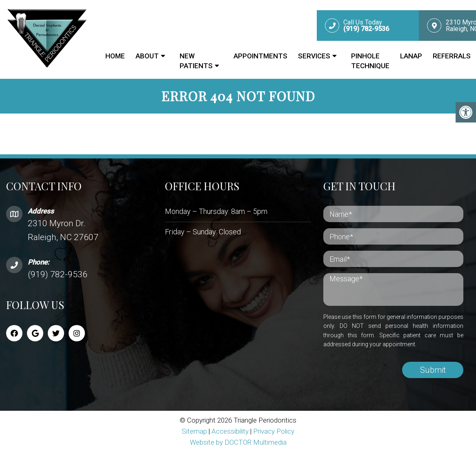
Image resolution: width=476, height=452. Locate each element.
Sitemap (194, 431)
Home (115, 56)
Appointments (260, 56)
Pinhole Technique (370, 61)
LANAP (411, 56)
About (147, 56)
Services (314, 56)
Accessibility (230, 431)
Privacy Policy (274, 431)
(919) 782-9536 (58, 274)
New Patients (196, 61)
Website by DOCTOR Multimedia (238, 442)
